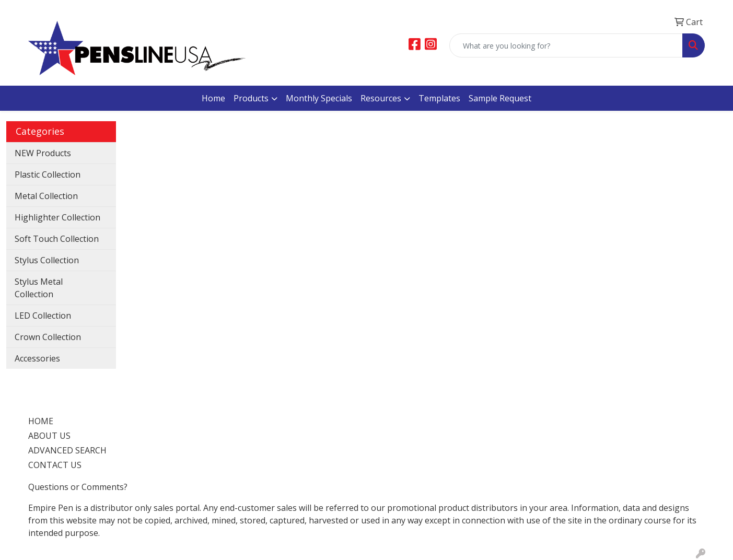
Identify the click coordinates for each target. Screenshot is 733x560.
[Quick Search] (566, 45)
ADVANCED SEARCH (67, 450)
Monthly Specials (319, 98)
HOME (41, 421)
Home (213, 98)
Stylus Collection (47, 260)
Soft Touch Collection (57, 239)
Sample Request (500, 98)
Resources (381, 98)
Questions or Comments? (78, 487)
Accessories (37, 358)
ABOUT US (49, 436)
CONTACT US (55, 465)
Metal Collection (46, 196)
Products (251, 98)
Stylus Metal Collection (39, 288)
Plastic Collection (48, 174)
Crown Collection (48, 337)
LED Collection (43, 316)
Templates (439, 98)
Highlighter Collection (57, 217)
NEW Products (43, 153)
